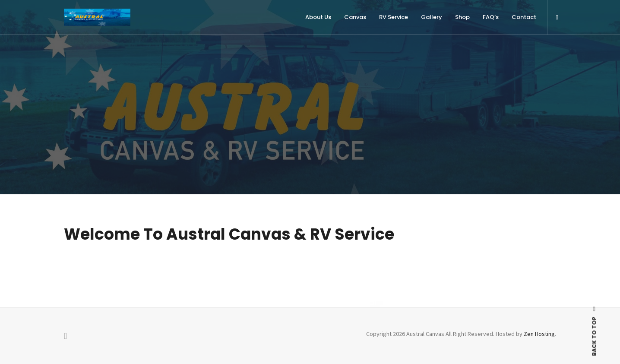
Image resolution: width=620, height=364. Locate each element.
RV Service (394, 17)
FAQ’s (491, 17)
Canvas (355, 17)
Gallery (432, 17)
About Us (318, 17)
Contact (524, 17)
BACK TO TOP (594, 331)
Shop (462, 17)
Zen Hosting (539, 334)
